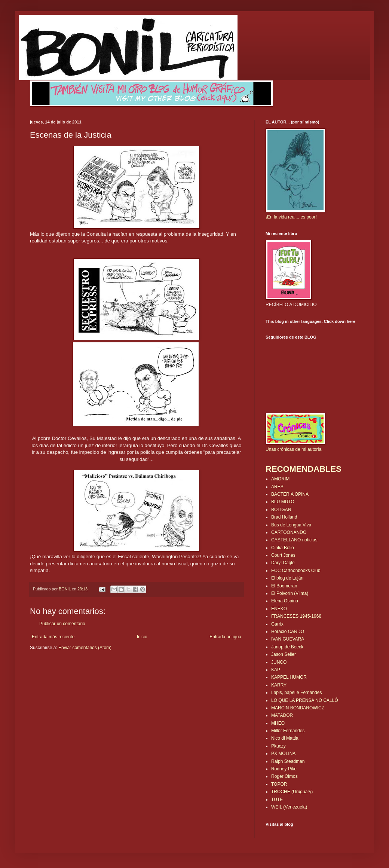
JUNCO (279, 662)
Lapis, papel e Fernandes (296, 693)
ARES (277, 487)
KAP (276, 670)
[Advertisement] (74, 673)
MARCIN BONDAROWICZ (298, 708)
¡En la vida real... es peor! (291, 217)
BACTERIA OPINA (290, 494)
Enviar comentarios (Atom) (85, 648)
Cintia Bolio (283, 548)
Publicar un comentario (62, 624)
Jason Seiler (284, 654)
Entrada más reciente (53, 637)
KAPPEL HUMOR (289, 677)
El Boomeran (284, 586)
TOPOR (279, 784)
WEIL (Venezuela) (289, 807)
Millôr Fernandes (288, 731)
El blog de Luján (287, 578)
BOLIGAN (281, 510)
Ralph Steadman (288, 761)
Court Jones (283, 555)
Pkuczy (278, 746)
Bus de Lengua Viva (291, 525)
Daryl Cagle (283, 563)
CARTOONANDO (289, 532)
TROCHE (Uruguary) (292, 792)
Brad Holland (284, 517)
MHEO (278, 723)
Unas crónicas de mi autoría (293, 449)
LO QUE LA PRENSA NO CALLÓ (305, 700)
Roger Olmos (284, 776)
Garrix (277, 624)
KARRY (279, 685)
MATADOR (282, 715)
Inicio (142, 637)
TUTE (277, 800)
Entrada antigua (225, 637)
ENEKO (279, 609)
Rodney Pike (284, 769)
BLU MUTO (283, 502)
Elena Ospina (285, 601)
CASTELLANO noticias (294, 540)
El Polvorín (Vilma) (290, 593)
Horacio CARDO (288, 632)
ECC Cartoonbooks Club (296, 571)
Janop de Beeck (287, 647)
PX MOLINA (283, 754)
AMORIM (280, 479)
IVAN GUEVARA (288, 639)
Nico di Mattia (285, 738)
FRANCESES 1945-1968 (296, 616)
